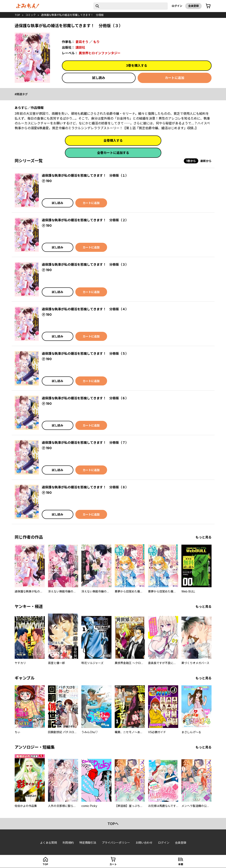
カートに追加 (175, 78)
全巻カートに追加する (113, 153)
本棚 (181, 864)
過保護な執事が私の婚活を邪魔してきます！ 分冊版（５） (85, 354)
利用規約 (68, 843)
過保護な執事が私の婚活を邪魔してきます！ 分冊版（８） (85, 487)
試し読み (99, 78)
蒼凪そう (82, 42)
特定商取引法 (88, 843)
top (17, 15)
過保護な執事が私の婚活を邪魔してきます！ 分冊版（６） (85, 398)
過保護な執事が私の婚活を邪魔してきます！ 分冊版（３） (85, 264)
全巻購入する (113, 140)
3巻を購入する (137, 66)
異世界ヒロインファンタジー (100, 53)
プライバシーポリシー (116, 843)
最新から (206, 161)
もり (96, 42)
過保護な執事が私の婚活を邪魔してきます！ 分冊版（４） (85, 309)
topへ (113, 824)
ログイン (177, 6)
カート (113, 864)
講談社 (80, 47)
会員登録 (193, 6)
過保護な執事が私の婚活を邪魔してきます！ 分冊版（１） (85, 175)
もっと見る (204, 537)
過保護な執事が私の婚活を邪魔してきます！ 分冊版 (72, 15)
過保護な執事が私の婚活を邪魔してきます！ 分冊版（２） (85, 220)
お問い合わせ (144, 843)
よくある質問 (48, 843)
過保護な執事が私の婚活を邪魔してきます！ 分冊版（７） (85, 443)
